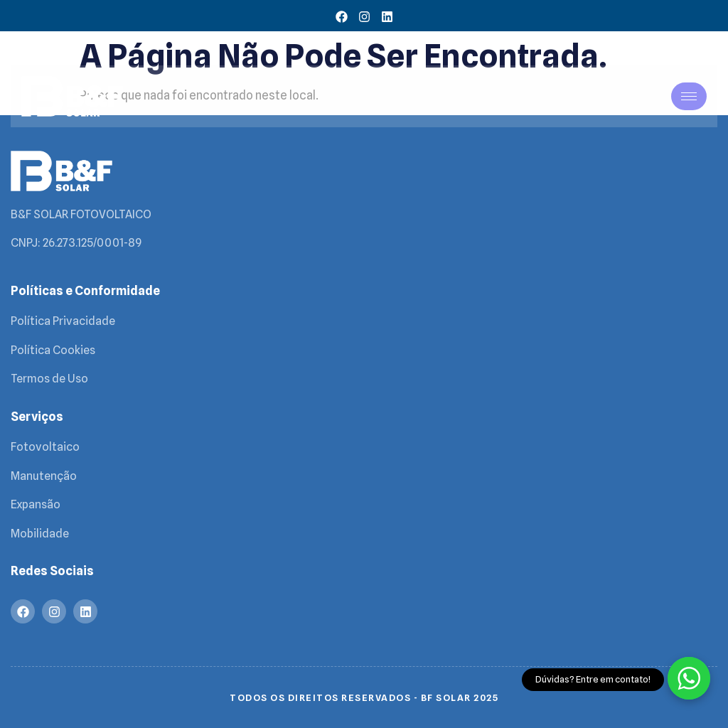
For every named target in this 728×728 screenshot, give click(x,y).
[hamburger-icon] (689, 96)
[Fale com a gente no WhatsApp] (689, 678)
